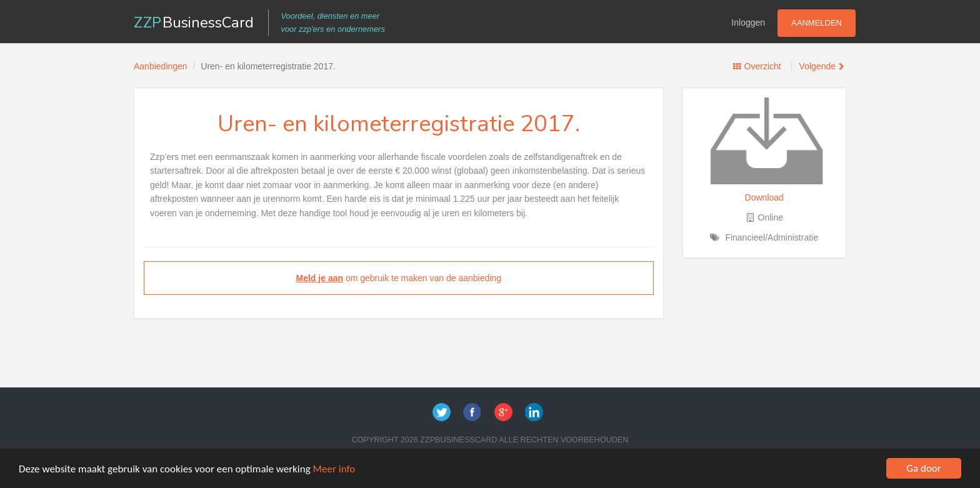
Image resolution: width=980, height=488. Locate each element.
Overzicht (763, 66)
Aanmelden (817, 23)
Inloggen (748, 22)
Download (764, 197)
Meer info (334, 469)
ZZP (194, 22)
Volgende (817, 66)
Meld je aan (320, 278)
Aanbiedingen (161, 66)
